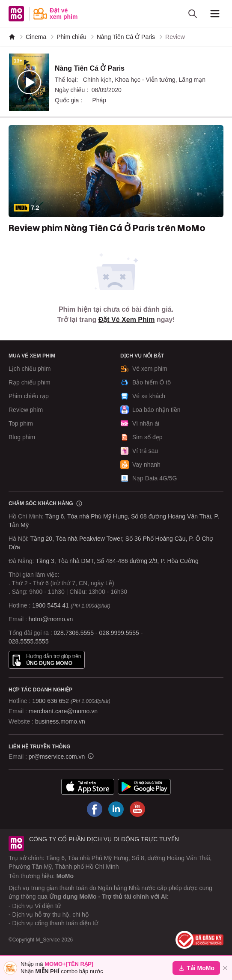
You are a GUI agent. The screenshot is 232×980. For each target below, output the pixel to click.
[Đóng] (225, 968)
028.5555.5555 (28, 641)
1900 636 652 (71, 701)
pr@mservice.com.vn (57, 757)
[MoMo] (12, 37)
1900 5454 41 (51, 605)
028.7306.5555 (74, 633)
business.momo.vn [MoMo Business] (60, 721)
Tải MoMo (196, 968)
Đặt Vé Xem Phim (127, 320)
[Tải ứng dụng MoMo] (88, 786)
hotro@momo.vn (51, 619)
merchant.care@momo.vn (63, 711)
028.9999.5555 (119, 633)
